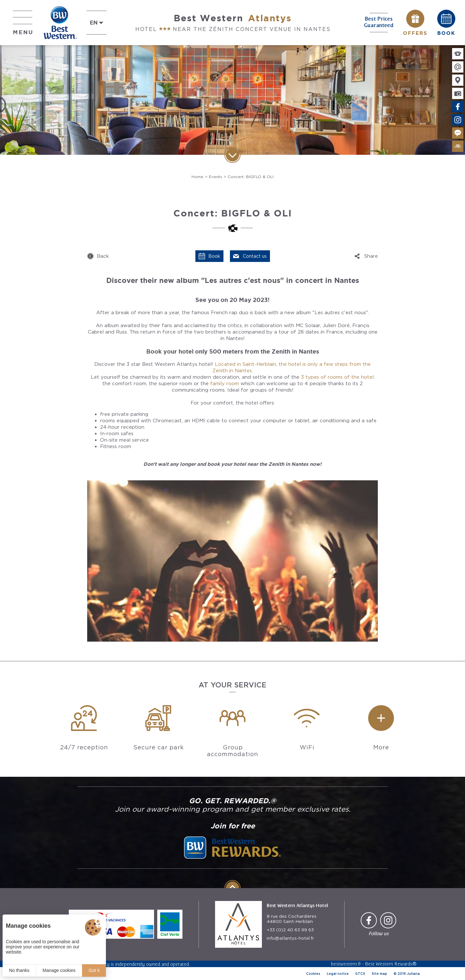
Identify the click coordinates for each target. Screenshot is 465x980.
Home (197, 177)
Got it (94, 970)
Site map (379, 974)
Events (216, 177)
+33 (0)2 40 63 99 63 (290, 930)
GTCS (360, 974)
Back (103, 256)
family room (225, 384)
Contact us (255, 256)
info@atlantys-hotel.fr (290, 938)
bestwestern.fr (346, 964)
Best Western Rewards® (391, 964)
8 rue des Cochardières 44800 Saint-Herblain (292, 919)
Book (214, 256)
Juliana (413, 974)
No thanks (19, 970)
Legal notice (338, 974)
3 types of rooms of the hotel (337, 377)
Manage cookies (59, 970)
